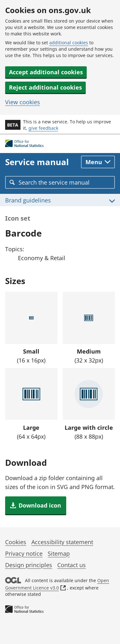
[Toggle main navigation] (98, 162)
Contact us (72, 565)
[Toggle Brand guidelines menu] (60, 200)
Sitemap (59, 553)
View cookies (23, 102)
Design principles (29, 565)
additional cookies (69, 43)
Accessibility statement (62, 542)
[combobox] (60, 182)
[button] (36, 505)
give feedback (43, 128)
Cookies (16, 542)
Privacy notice (24, 553)
